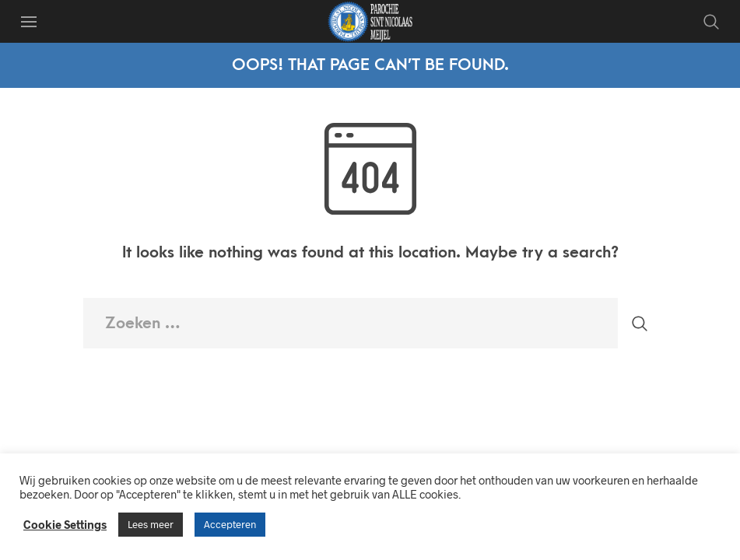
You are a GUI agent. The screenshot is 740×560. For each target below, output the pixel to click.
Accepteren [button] (230, 524)
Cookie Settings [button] (65, 524)
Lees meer (151, 524)
